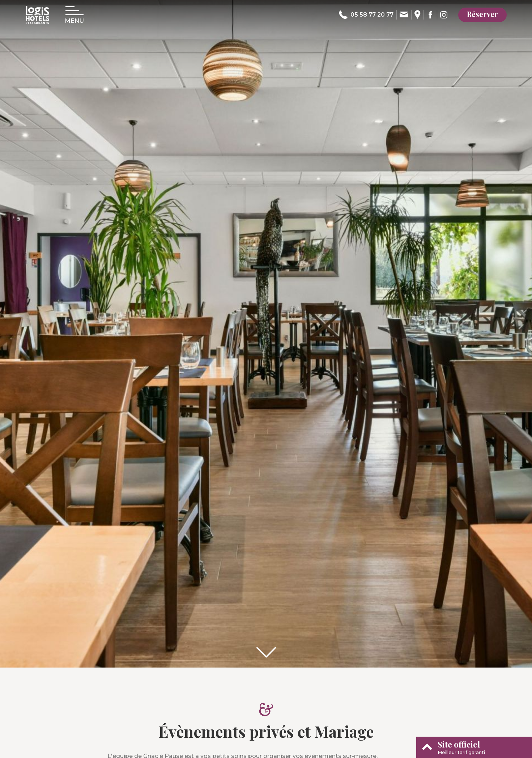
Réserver (482, 14)
